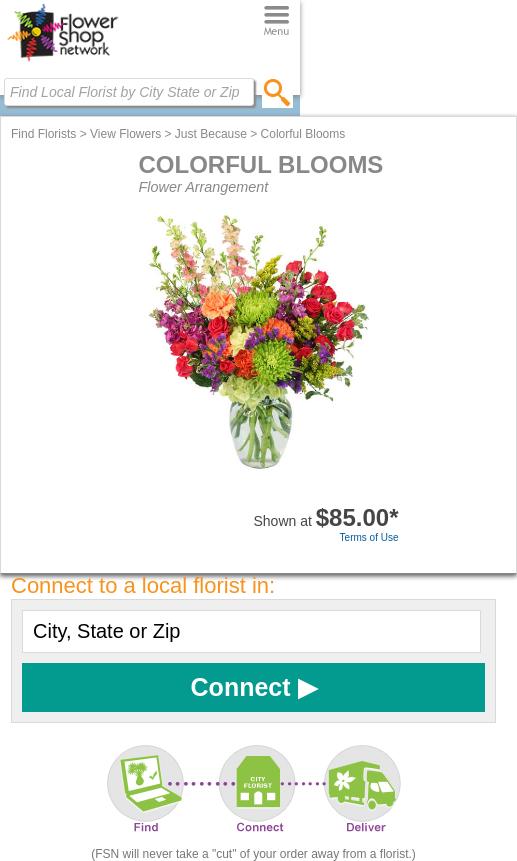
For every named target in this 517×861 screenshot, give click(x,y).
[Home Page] (62, 61)
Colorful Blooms (303, 134)
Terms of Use (369, 537)
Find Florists (43, 134)
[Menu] (276, 21)
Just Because (211, 134)
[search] (277, 92)
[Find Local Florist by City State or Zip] (129, 92)
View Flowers (125, 134)
